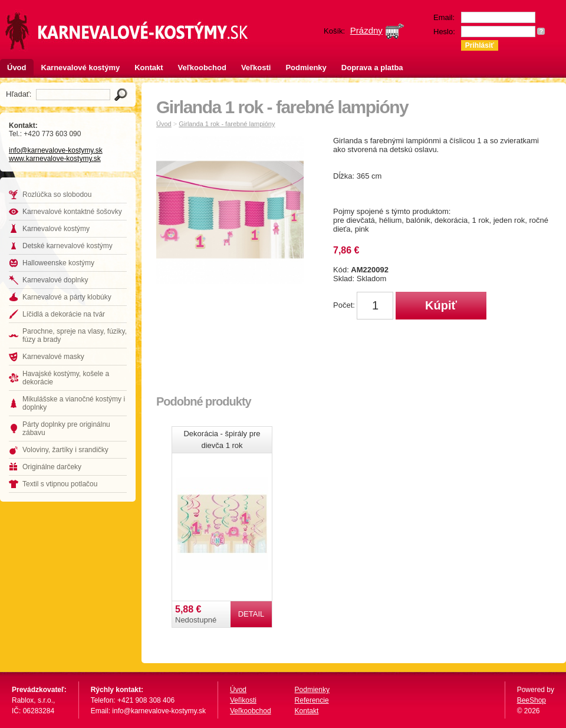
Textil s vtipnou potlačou (60, 484)
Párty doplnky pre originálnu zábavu (66, 429)
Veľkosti (256, 67)
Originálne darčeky (52, 467)
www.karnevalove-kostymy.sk (55, 159)
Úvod (17, 67)
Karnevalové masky (53, 357)
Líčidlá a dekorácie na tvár (64, 314)
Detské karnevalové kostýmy (68, 246)
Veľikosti (243, 700)
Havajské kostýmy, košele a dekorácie (66, 378)
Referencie (312, 700)
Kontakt (149, 67)
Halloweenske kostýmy (58, 263)
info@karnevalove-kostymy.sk (56, 150)
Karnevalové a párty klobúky (67, 297)
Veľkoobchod (202, 67)
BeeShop (532, 700)
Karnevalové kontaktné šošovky (72, 212)
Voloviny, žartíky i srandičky (65, 450)
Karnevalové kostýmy (81, 67)
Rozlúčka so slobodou (57, 195)
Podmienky (306, 67)
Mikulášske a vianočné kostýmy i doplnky (74, 403)
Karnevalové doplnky (55, 280)
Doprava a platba (372, 67)
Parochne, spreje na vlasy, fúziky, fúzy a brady (75, 335)
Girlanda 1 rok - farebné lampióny (227, 124)
